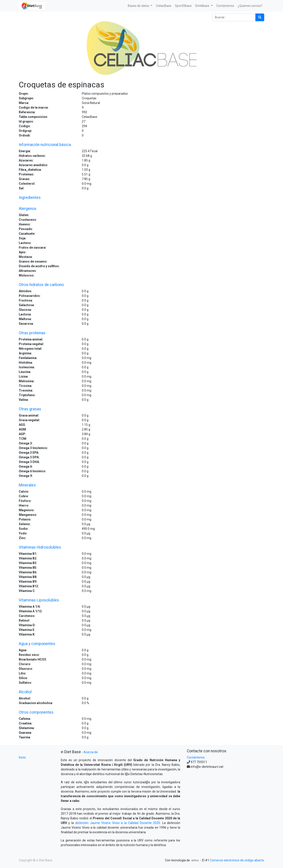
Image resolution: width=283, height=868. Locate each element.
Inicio (22, 757)
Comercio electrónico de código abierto (237, 860)
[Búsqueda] (260, 17)
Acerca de (91, 752)
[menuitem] (164, 6)
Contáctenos (196, 757)
